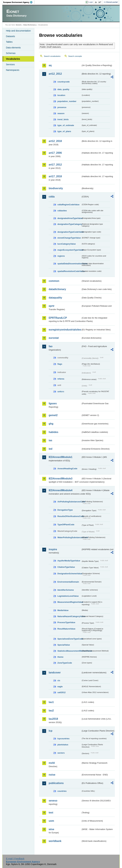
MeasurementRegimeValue (69, 602)
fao (51, 346)
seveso (53, 801)
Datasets (10, 36)
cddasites (62, 211)
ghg (51, 424)
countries (62, 791)
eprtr (51, 306)
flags (60, 364)
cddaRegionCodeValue (68, 205)
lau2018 (53, 719)
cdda (52, 197)
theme (60, 657)
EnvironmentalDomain (68, 582)
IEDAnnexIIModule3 (60, 479)
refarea (61, 379)
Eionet (19, 25)
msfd (52, 763)
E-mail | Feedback (15, 859)
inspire (53, 549)
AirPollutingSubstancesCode (69, 502)
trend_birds (63, 119)
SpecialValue (64, 645)
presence (62, 107)
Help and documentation (18, 31)
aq (50, 65)
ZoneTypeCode (65, 663)
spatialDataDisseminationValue (69, 264)
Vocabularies (13, 59)
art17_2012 (55, 165)
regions (61, 256)
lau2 (51, 711)
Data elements (13, 48)
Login (91, 2)
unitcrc (61, 392)
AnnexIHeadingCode (67, 469)
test (51, 813)
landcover (55, 673)
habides (53, 432)
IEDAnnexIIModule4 (60, 490)
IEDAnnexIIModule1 (60, 457)
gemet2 (53, 415)
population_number (67, 101)
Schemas (11, 53)
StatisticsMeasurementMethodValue (69, 651)
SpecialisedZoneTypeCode (69, 639)
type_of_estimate (66, 125)
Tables (9, 42)
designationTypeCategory (69, 224)
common (54, 281)
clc (59, 680)
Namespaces (13, 70)
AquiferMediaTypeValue (69, 561)
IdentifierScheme (66, 590)
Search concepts (75, 56)
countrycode (63, 82)
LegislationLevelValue (68, 596)
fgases (53, 403)
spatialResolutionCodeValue (69, 271)
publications (56, 783)
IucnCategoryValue (66, 244)
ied (50, 449)
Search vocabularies (52, 56)
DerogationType (65, 510)
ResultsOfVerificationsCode (69, 516)
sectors (61, 753)
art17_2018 (55, 176)
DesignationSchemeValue (69, 574)
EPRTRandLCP (58, 318)
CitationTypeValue (66, 567)
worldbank (55, 841)
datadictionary (57, 289)
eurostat (54, 338)
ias (50, 440)
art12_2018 (55, 141)
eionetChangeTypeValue (69, 238)
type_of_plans (64, 131)
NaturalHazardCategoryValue (69, 616)
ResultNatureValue (66, 629)
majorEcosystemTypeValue (69, 250)
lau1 (51, 702)
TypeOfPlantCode (66, 525)
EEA (19, 2)
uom (51, 821)
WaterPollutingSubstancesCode (69, 537)
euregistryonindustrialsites (65, 330)
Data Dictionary (30, 25)
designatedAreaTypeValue (69, 218)
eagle (60, 687)
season (61, 113)
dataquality (55, 298)
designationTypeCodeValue (69, 232)
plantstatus (63, 745)
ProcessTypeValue (66, 622)
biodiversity (56, 188)
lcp (50, 731)
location (61, 95)
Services (10, 64)
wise (51, 829)
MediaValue (63, 610)
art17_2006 (55, 153)
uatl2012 (61, 692)
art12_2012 (55, 74)
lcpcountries (63, 739)
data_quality (63, 89)
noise (52, 775)
